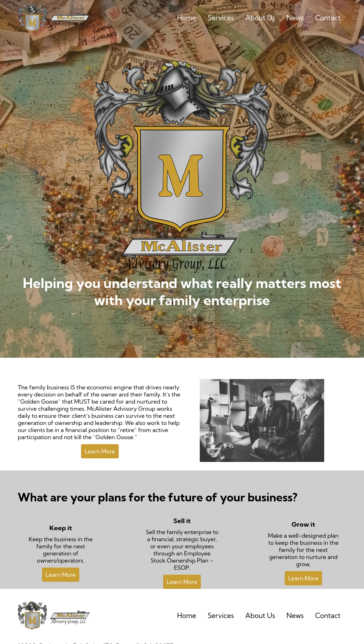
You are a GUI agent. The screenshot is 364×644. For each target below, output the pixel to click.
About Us (260, 18)
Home (187, 18)
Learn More (100, 451)
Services (221, 18)
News (295, 18)
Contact (328, 18)
